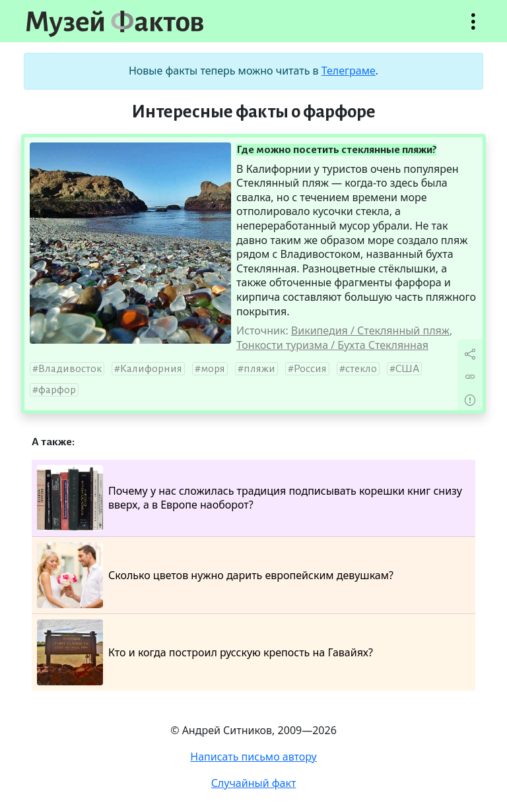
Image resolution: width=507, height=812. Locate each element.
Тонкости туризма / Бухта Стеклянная (332, 345)
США (407, 369)
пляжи (259, 369)
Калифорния (151, 369)
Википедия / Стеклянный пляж (370, 330)
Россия (310, 369)
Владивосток (70, 369)
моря (213, 369)
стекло (361, 369)
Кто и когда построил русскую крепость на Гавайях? (205, 652)
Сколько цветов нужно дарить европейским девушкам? (215, 575)
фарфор (57, 390)
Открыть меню (473, 28)
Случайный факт (254, 783)
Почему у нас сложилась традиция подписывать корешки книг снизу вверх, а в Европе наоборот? (250, 498)
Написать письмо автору (253, 757)
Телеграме (349, 71)
